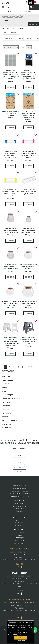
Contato (19, 511)
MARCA (30, 39)
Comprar (11, 87)
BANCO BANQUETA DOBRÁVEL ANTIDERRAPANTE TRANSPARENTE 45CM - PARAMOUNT (11, 341)
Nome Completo (19, 449)
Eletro (5, 388)
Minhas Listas (20, 523)
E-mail (19, 456)
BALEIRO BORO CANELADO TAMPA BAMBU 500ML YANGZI (28, 230)
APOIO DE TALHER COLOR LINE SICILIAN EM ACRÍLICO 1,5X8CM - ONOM (11, 193)
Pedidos (20, 535)
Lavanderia (7, 413)
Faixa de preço (12, 33)
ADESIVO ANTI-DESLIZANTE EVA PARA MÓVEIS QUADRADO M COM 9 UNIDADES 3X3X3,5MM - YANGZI (28, 75)
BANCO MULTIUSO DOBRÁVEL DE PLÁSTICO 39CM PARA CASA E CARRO (28, 340)
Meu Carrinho (20, 540)
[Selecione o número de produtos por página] (29, 47)
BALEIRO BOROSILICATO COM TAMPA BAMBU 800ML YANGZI (11, 303)
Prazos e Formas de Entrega (19, 494)
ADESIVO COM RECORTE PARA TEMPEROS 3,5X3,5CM (11, 113)
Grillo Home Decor (20, 506)
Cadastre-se (29, 12)
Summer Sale (7, 424)
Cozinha (6, 384)
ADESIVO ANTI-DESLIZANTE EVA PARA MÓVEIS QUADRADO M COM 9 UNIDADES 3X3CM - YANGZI (11, 75)
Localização (20, 509)
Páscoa (5, 417)
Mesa (4, 391)
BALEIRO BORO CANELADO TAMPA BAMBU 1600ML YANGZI (11, 230)
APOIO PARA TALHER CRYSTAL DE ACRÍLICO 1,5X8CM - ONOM (28, 192)
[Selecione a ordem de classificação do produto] (11, 47)
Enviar (20, 471)
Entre (10, 12)
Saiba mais (21, 641)
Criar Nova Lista (19, 525)
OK (21, 638)
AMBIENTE (10, 39)
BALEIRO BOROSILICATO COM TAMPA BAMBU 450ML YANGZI (28, 267)
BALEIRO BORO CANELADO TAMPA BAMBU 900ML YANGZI (11, 267)
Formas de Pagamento (20, 488)
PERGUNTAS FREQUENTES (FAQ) (19, 496)
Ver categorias (34, 24)
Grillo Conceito (19, 504)
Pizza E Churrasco (10, 420)
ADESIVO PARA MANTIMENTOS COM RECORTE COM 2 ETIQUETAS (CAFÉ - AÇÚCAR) (28, 115)
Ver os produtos (12, 398)
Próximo (30, 367)
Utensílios (7, 428)
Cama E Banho (8, 380)
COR (20, 39)
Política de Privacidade (20, 491)
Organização (8, 395)
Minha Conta (19, 533)
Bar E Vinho (7, 377)
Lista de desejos (20, 543)
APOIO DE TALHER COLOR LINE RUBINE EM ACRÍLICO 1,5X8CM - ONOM (28, 155)
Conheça (20, 520)
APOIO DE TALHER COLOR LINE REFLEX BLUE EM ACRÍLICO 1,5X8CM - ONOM (11, 155)
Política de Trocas (19, 486)
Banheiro (7, 402)
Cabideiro (7, 406)
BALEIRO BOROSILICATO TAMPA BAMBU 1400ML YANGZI (28, 303)
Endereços (20, 538)
